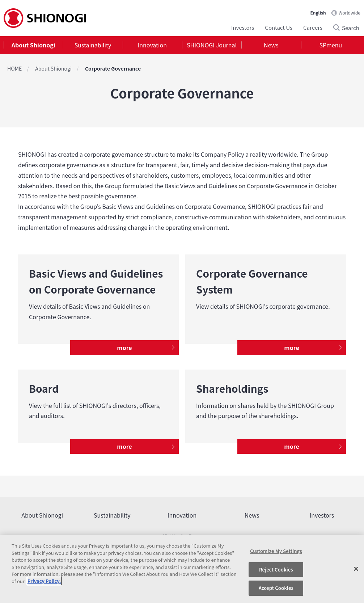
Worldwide (350, 12)
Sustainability (93, 45)
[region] (182, 569)
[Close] (356, 569)
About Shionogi (33, 45)
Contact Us (279, 27)
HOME (14, 68)
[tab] (33, 45)
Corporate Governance (113, 68)
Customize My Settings (276, 551)
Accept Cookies (276, 588)
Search (339, 28)
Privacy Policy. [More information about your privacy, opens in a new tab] (44, 581)
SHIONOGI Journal (212, 45)
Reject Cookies (276, 570)
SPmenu (331, 45)
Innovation (152, 45)
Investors (243, 27)
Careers (313, 27)
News (271, 45)
